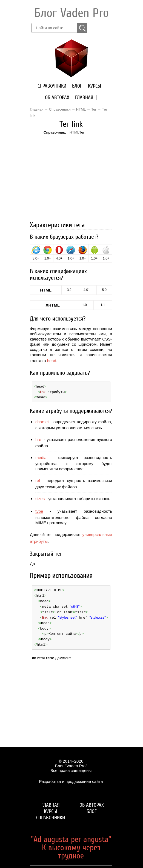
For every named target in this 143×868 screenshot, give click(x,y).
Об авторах (57, 97)
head (52, 361)
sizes (40, 498)
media (41, 457)
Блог (77, 86)
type (39, 511)
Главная (84, 97)
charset (42, 421)
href (39, 439)
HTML (74, 132)
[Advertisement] (71, 171)
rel (38, 480)
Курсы (95, 86)
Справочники (52, 86)
